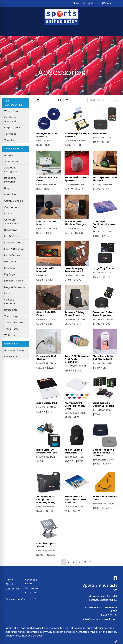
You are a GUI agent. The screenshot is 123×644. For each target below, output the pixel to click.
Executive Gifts (13, 243)
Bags (7, 188)
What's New (11, 111)
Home (9, 580)
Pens (7, 293)
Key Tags (10, 274)
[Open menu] (117, 31)
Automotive (11, 161)
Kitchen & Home (14, 281)
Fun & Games (12, 255)
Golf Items (10, 262)
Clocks (8, 213)
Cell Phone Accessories (11, 119)
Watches (10, 335)
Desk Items (11, 230)
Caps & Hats (12, 207)
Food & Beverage (14, 249)
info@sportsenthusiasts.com (100, 619)
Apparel (9, 155)
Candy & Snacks (14, 201)
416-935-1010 (95, 608)
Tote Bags (10, 134)
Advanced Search (15, 350)
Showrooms (32, 588)
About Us (11, 584)
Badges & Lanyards (10, 180)
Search (79, 3)
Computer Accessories (11, 222)
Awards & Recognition (11, 170)
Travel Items (11, 329)
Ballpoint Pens (12, 128)
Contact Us (11, 356)
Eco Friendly (11, 236)
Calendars (10, 194)
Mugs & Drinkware (15, 287)
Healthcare (11, 268)
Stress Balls (11, 310)
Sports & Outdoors (10, 302)
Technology (11, 316)
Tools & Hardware (15, 323)
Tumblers (10, 140)
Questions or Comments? (21, 599)
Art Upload (31, 593)
